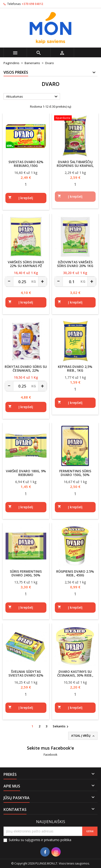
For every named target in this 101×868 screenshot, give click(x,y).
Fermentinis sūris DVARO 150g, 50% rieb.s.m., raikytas (75, 475)
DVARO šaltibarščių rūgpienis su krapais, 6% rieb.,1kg (75, 166)
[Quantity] (26, 184)
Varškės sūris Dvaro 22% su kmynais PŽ (26, 264)
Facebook (50, 754)
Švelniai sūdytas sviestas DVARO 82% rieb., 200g (26, 675)
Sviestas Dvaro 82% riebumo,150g (26, 164)
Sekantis (61, 726)
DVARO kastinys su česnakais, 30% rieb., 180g (75, 675)
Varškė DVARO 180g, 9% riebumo (26, 473)
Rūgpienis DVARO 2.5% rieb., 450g (75, 573)
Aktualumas (32, 97)
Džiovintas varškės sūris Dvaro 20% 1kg (75, 264)
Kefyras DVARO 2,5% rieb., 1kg (75, 368)
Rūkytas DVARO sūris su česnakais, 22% (26, 368)
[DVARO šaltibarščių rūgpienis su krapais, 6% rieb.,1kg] (75, 118)
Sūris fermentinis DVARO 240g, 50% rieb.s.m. (26, 575)
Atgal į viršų (83, 736)
